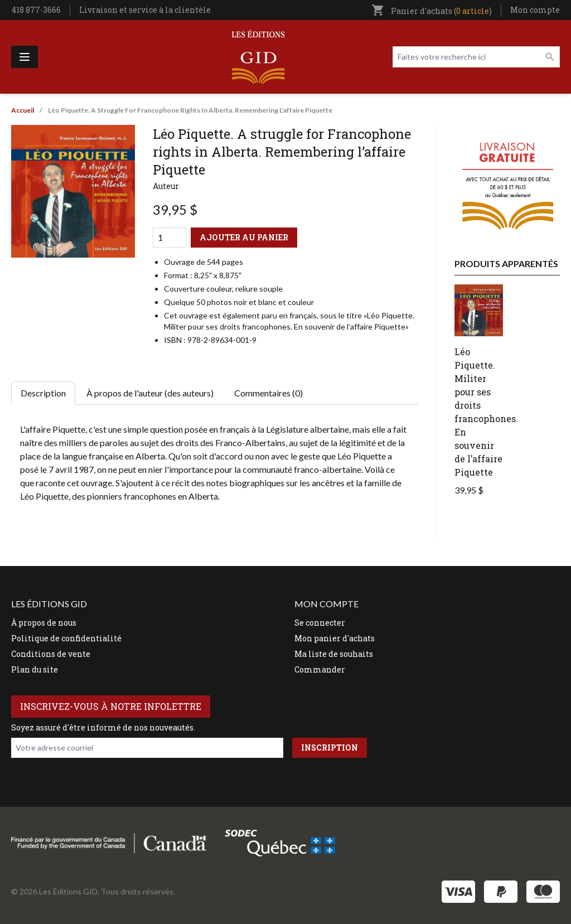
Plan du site (35, 669)
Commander (320, 669)
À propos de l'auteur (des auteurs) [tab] (150, 393)
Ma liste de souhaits (334, 654)
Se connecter (320, 623)
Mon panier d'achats (335, 638)
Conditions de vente (51, 654)
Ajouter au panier (244, 237)
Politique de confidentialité (66, 638)
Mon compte (535, 10)
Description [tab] (43, 393)
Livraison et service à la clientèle (145, 10)
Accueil (23, 110)
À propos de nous (44, 623)
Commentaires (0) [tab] (268, 393)
